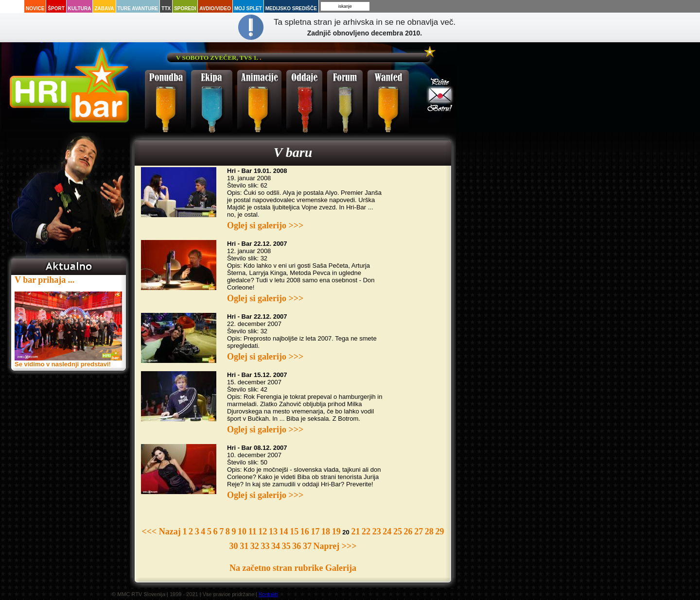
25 (398, 531)
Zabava (104, 9)
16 (305, 531)
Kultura (80, 9)
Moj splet (248, 9)
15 (294, 531)
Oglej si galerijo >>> (265, 225)
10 (242, 531)
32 (255, 546)
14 (284, 531)
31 (244, 546)
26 (408, 531)
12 (262, 531)
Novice (35, 9)
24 (387, 531)
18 (326, 531)
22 (366, 531)
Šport (56, 9)
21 (355, 531)
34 (276, 546)
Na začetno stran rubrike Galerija (293, 568)
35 (286, 546)
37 (307, 546)
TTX (166, 9)
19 (336, 531)
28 (429, 531)
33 (265, 546)
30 (234, 546)
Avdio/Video (215, 9)
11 (253, 531)
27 (419, 531)
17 (315, 531)
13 (273, 531)
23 (377, 531)
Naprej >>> (335, 546)
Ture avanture (138, 9)
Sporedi (185, 9)
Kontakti (268, 594)
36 (297, 546)
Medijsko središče (291, 9)
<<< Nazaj (161, 531)
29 (439, 531)
